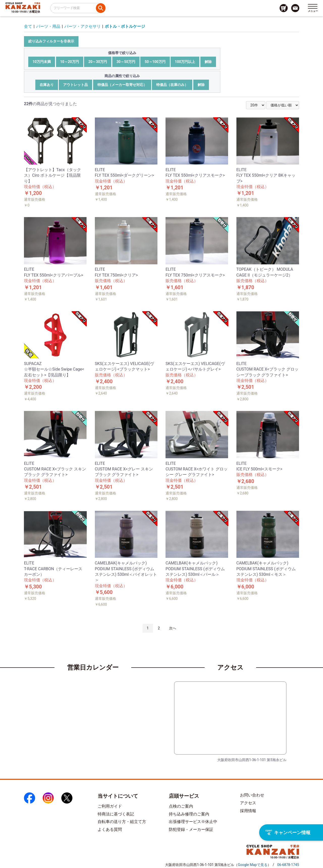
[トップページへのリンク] (23, 6)
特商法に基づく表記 (116, 814)
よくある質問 (110, 829)
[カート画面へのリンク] (284, 8)
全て (28, 26)
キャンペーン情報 (288, 832)
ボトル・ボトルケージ (125, 26)
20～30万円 (98, 62)
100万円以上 (185, 62)
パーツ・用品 (48, 26)
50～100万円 (155, 62)
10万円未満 (42, 62)
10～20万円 (70, 62)
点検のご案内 (181, 806)
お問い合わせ (252, 795)
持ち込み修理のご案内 (189, 814)
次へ (173, 628)
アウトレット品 (75, 85)
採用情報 (248, 811)
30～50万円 (126, 62)
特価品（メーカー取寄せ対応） (122, 85)
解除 (208, 62)
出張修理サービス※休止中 (193, 822)
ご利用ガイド (110, 806)
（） (252, 865)
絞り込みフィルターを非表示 (51, 41)
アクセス (248, 803)
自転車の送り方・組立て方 (122, 822)
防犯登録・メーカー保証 (191, 829)
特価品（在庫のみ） (172, 85)
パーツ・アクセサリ (83, 26)
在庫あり (47, 85)
